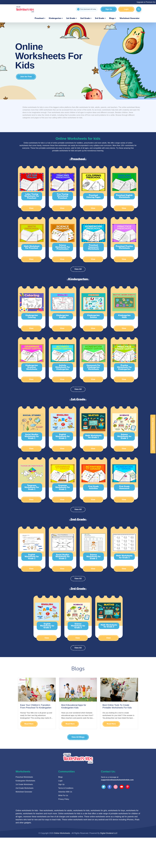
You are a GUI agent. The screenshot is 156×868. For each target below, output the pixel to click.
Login (126, 9)
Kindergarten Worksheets (25, 811)
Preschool (39, 18)
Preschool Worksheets (24, 807)
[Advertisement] (78, 764)
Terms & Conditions (66, 818)
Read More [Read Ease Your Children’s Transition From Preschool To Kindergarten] (29, 724)
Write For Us (63, 826)
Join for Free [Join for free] (26, 77)
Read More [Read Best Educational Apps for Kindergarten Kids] (70, 724)
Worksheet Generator (130, 18)
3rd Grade (100, 18)
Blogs (112, 18)
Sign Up (108, 9)
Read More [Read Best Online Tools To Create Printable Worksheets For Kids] (111, 724)
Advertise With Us (65, 822)
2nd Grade (85, 18)
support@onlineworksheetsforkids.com (117, 810)
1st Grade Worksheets (24, 815)
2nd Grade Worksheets (24, 818)
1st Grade (71, 18)
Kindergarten (55, 18)
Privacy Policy (64, 830)
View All (78, 269)
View (31, 208)
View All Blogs (78, 737)
